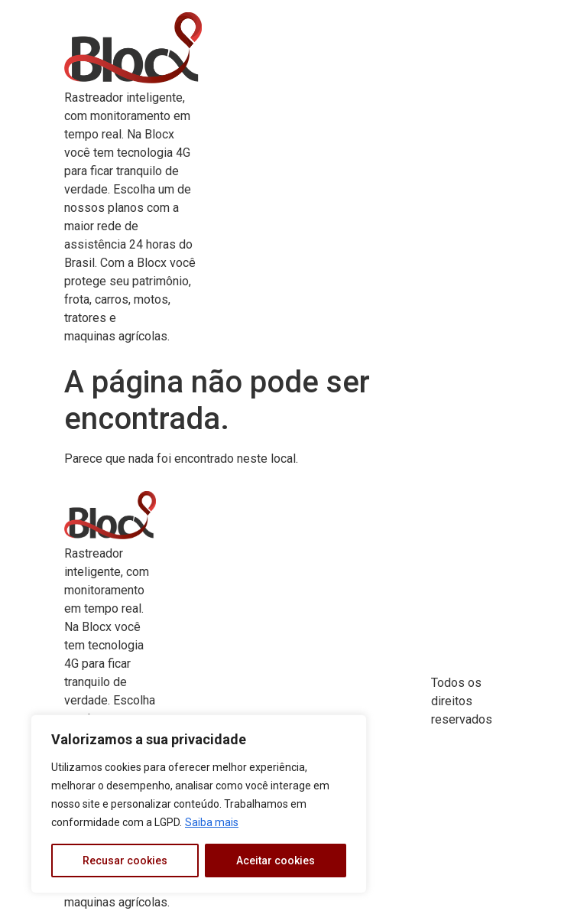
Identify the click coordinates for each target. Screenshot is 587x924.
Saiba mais (212, 822)
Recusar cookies (125, 861)
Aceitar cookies (276, 861)
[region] (199, 804)
